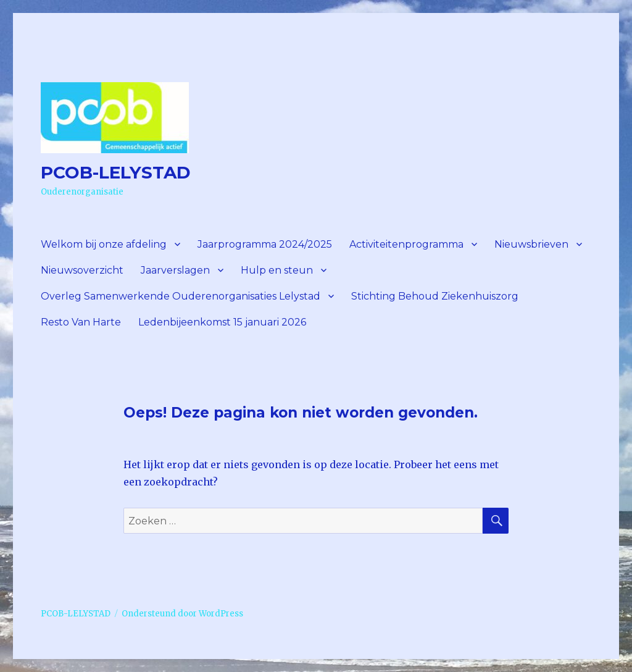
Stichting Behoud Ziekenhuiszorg (435, 296)
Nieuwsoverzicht (82, 270)
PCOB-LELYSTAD (116, 172)
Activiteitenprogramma (406, 244)
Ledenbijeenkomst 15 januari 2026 (222, 322)
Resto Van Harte (81, 322)
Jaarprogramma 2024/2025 (265, 244)
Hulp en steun (277, 270)
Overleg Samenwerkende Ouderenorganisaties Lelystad (181, 296)
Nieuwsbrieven (531, 244)
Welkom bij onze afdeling (104, 244)
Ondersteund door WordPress (182, 614)
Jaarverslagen (175, 270)
